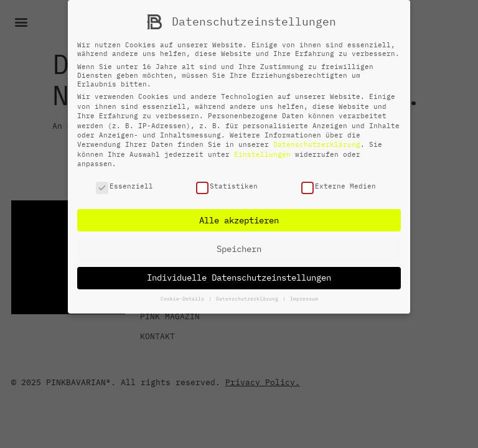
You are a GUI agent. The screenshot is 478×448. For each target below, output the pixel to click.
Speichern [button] (239, 249)
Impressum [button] (304, 299)
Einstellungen (262, 154)
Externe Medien (339, 186)
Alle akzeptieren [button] (239, 220)
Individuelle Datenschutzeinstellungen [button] (239, 278)
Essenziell (124, 186)
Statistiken (227, 186)
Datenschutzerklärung (317, 144)
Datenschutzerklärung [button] (249, 299)
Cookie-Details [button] (184, 299)
